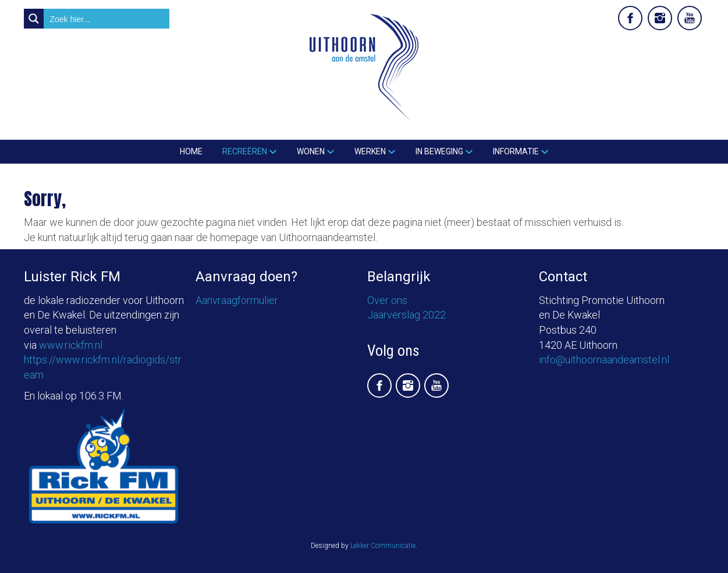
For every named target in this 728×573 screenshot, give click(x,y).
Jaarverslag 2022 (406, 315)
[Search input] (107, 19)
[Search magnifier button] (34, 19)
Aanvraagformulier (237, 300)
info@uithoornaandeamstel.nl (604, 360)
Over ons (387, 300)
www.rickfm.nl (71, 345)
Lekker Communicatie (383, 546)
